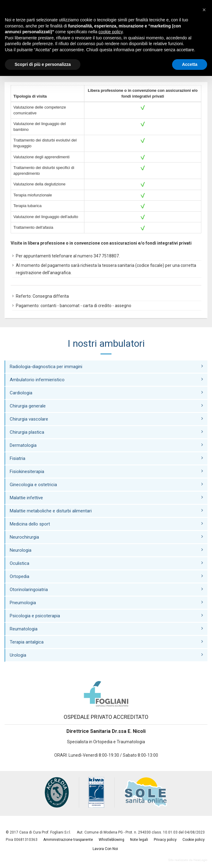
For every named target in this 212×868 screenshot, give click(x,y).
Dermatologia (106, 445)
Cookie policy (194, 840)
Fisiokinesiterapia (106, 471)
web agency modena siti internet (188, 860)
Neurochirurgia (106, 537)
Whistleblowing (111, 840)
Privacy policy (165, 840)
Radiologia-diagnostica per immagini (106, 366)
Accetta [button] (190, 64)
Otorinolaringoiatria (106, 589)
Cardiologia (106, 393)
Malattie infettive (106, 498)
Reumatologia (106, 629)
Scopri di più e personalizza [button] (43, 64)
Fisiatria (106, 458)
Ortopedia (106, 576)
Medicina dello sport (106, 524)
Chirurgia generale (106, 406)
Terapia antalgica (106, 642)
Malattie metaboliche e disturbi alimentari (106, 511)
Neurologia (106, 550)
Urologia (106, 655)
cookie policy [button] (110, 32)
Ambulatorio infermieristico (106, 380)
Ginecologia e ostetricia (106, 484)
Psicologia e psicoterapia (106, 616)
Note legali (139, 840)
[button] (204, 10)
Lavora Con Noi (105, 849)
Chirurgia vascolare (106, 419)
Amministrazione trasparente (68, 840)
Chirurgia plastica (106, 432)
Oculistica (106, 563)
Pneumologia (106, 603)
